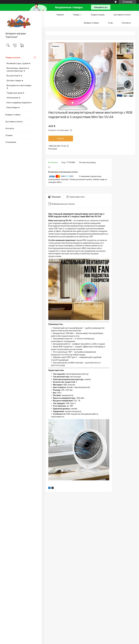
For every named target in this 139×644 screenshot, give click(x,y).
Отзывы (9, 135)
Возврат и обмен (13, 115)
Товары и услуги (13, 58)
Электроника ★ (14, 98)
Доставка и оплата (14, 122)
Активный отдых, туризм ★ (19, 63)
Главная (60, 15)
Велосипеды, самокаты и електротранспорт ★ (18, 70)
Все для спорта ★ (14, 76)
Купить (61, 138)
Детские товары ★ (15, 81)
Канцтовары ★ (13, 107)
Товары (76, 15)
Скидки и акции (98, 15)
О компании (11, 142)
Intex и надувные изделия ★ (19, 103)
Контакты (10, 128)
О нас (110, 23)
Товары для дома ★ (15, 93)
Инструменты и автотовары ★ (19, 87)
